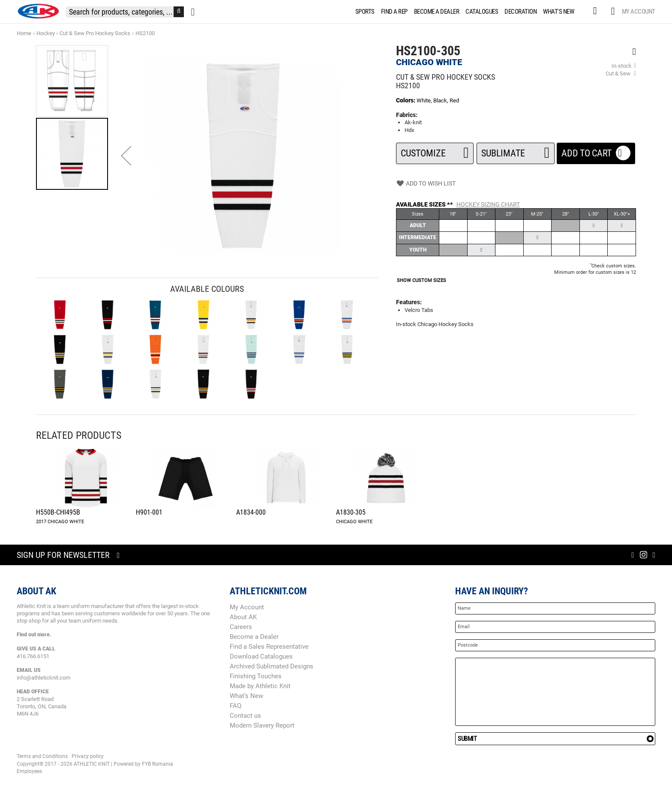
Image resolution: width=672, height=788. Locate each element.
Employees (29, 771)
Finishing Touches (256, 676)
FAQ (235, 706)
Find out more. (34, 635)
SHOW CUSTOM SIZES (421, 280)
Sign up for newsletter (63, 555)
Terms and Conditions (42, 756)
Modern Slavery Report (262, 725)
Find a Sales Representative (269, 647)
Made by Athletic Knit (260, 686)
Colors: (406, 100)
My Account (639, 12)
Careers (241, 627)
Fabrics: (407, 115)
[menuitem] (363, 12)
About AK (243, 617)
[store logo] (38, 11)
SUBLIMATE (515, 151)
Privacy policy (88, 756)
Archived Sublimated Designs (271, 666)
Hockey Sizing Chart (488, 204)
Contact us (245, 716)
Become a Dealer (254, 637)
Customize (435, 151)
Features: (409, 302)
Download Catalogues (261, 656)
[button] (126, 156)
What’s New (246, 696)
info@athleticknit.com (43, 678)
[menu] (466, 12)
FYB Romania (157, 764)
